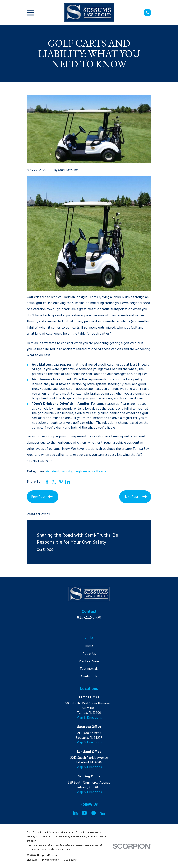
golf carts (99, 471)
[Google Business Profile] (103, 813)
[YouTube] (84, 813)
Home (89, 646)
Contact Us (89, 677)
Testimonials (89, 669)
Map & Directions (89, 718)
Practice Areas (89, 661)
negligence (82, 471)
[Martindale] (94, 813)
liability (67, 471)
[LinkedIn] (75, 813)
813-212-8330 (89, 617)
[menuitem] (32, 860)
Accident (52, 471)
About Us (89, 654)
